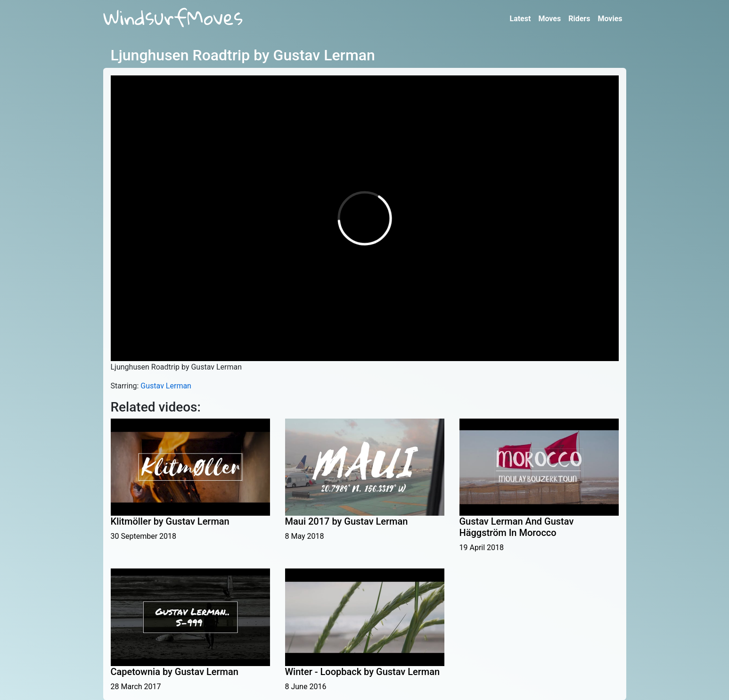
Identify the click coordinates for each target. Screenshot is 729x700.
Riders (579, 19)
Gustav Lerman (166, 386)
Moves (549, 19)
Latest (520, 19)
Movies (610, 19)
